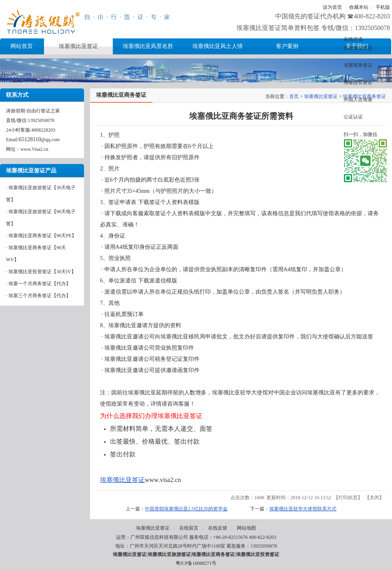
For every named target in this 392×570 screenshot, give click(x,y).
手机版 (383, 7)
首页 (294, 96)
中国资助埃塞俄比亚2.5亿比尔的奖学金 (186, 509)
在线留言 (189, 528)
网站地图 (246, 528)
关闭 (374, 498)
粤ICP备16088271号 (196, 563)
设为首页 (332, 7)
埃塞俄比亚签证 (321, 96)
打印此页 (348, 498)
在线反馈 (218, 528)
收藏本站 (359, 7)
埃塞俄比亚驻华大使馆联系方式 (303, 509)
